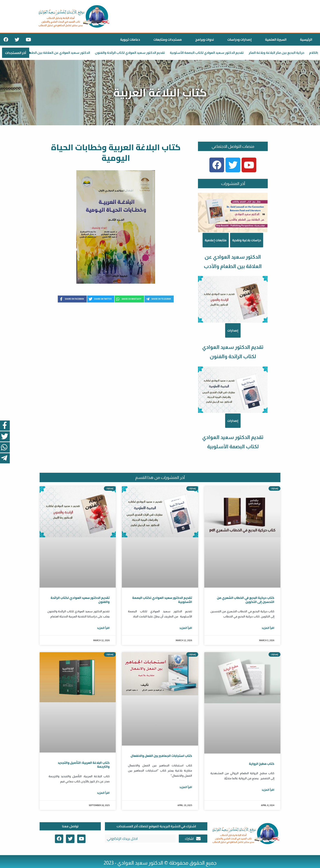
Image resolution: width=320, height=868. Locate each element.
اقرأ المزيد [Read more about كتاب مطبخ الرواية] (268, 790)
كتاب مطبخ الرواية (262, 764)
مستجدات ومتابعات (168, 39)
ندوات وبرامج (205, 39)
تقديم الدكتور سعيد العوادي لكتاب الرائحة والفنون (134, 53)
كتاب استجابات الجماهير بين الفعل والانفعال (161, 756)
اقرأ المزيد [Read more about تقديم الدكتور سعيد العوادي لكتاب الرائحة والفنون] (103, 628)
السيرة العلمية (276, 39)
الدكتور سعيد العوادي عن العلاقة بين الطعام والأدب (57, 53)
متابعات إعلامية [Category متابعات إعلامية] (220, 292)
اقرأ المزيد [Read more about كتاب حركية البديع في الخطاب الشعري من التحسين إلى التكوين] (268, 628)
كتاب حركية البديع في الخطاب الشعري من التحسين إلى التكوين (246, 600)
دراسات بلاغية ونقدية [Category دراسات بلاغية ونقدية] (243, 292)
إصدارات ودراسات (239, 39)
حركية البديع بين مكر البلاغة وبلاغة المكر (280, 53)
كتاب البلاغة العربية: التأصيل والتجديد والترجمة (84, 765)
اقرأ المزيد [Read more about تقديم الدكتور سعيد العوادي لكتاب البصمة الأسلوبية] (186, 628)
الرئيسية (306, 39)
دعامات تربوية (130, 39)
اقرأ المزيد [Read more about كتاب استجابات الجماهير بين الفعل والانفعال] (186, 787)
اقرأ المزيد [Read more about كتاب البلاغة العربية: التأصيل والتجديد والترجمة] (103, 793)
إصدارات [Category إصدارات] (233, 421)
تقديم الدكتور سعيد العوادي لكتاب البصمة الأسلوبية (210, 53)
